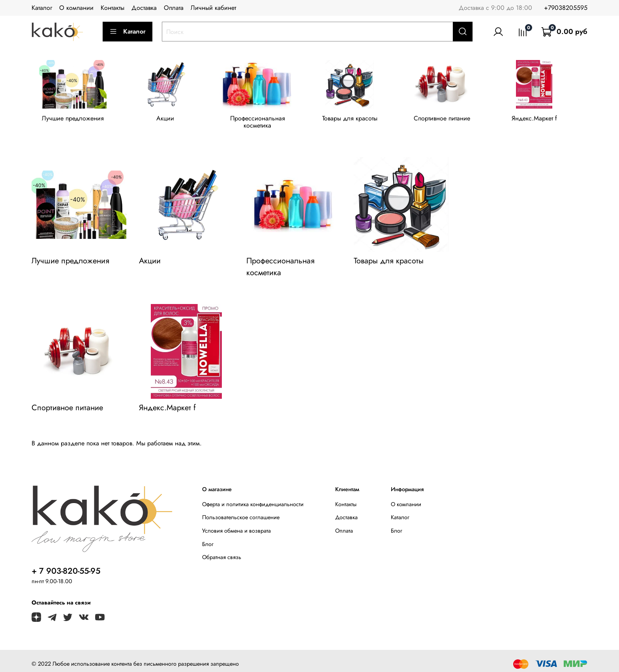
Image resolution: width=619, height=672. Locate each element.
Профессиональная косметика (263, 120)
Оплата (174, 8)
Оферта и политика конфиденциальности (253, 498)
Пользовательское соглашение (241, 511)
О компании (76, 8)
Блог (208, 538)
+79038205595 (566, 8)
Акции (168, 120)
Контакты (113, 8)
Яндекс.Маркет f (545, 120)
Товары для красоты (356, 120)
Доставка (144, 8)
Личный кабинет (213, 8)
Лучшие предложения (74, 120)
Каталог (42, 8)
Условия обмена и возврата (236, 525)
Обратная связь (222, 551)
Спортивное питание (451, 120)
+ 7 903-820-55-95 (66, 565)
